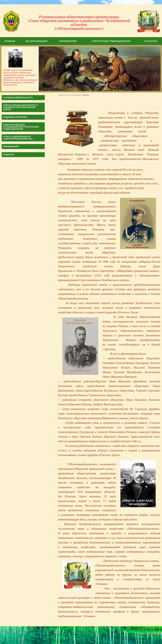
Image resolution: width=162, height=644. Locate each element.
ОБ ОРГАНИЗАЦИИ (36, 41)
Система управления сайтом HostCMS (148, 634)
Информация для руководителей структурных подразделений (21, 127)
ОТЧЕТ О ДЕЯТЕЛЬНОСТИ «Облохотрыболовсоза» (18, 138)
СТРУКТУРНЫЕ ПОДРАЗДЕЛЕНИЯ (111, 41)
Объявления (11, 146)
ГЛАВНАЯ (10, 41)
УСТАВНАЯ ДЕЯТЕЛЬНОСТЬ (18, 98)
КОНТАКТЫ (151, 41)
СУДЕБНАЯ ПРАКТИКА (15, 117)
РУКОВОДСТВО (68, 41)
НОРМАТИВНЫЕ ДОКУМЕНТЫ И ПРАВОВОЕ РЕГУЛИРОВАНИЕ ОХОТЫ (21, 107)
